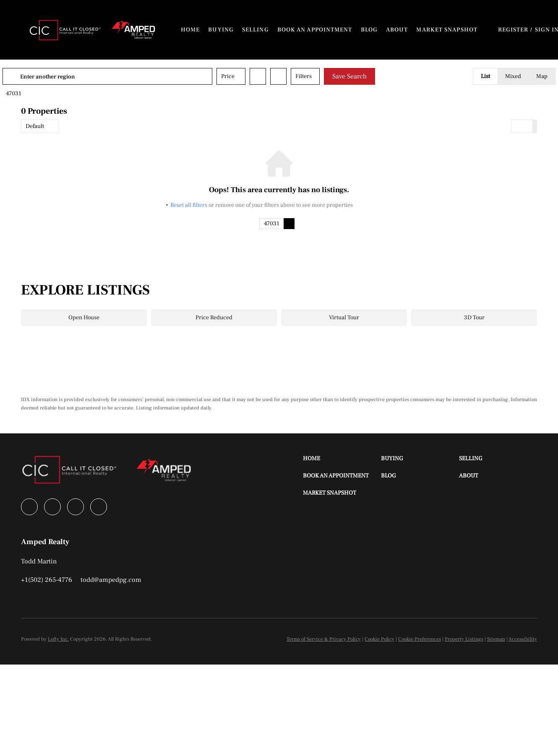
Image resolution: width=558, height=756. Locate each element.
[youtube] (99, 507)
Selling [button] (256, 30)
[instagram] (76, 507)
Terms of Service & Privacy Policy (324, 639)
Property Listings (464, 639)
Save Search (368, 76)
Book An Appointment (315, 30)
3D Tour (474, 318)
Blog (369, 30)
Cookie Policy (379, 639)
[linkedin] (52, 507)
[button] (66, 30)
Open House (84, 318)
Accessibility (523, 639)
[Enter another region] (129, 76)
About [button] (397, 30)
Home (190, 30)
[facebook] (29, 507)
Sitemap (496, 639)
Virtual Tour (344, 318)
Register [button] (513, 30)
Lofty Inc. (58, 639)
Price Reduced (214, 318)
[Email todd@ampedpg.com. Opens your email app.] (111, 580)
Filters (322, 76)
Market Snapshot (447, 30)
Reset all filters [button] (189, 205)
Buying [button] (221, 30)
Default (35, 126)
